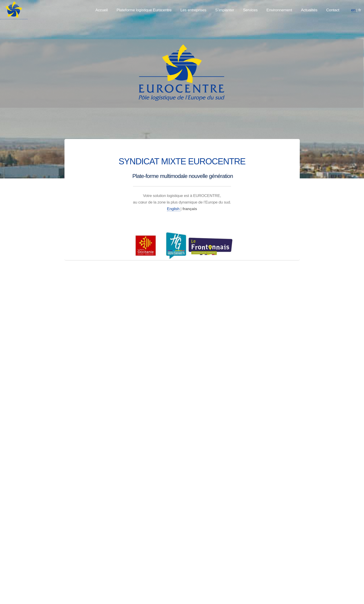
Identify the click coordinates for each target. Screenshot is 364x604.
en (354, 10)
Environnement (279, 10)
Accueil (102, 10)
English (174, 209)
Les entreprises (193, 10)
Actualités (309, 10)
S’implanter (225, 10)
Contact (333, 10)
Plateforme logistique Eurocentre (144, 10)
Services (250, 10)
